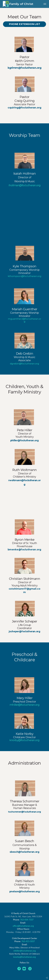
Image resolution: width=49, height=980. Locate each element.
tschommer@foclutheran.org (24, 812)
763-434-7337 (27, 920)
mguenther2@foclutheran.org (25, 320)
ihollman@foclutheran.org (24, 185)
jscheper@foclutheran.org (24, 631)
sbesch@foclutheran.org (24, 852)
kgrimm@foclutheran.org (24, 68)
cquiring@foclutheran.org (24, 108)
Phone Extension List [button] (24, 24)
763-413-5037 (28, 941)
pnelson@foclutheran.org (25, 892)
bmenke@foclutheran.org (24, 550)
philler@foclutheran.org (24, 440)
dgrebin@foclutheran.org (24, 364)
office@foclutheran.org (23, 926)
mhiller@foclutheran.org (25, 951)
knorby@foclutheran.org (24, 740)
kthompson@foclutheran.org (25, 276)
